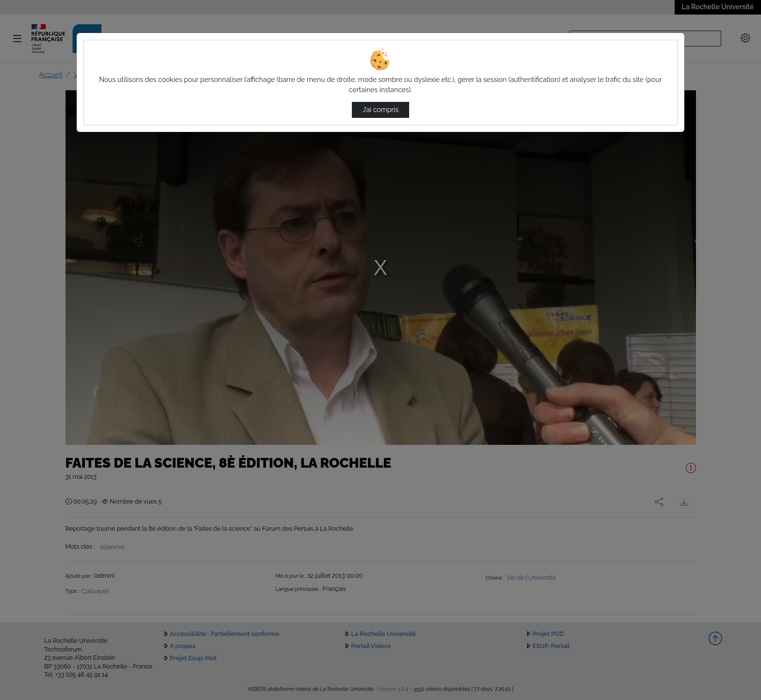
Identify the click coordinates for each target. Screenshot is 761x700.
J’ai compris (380, 110)
